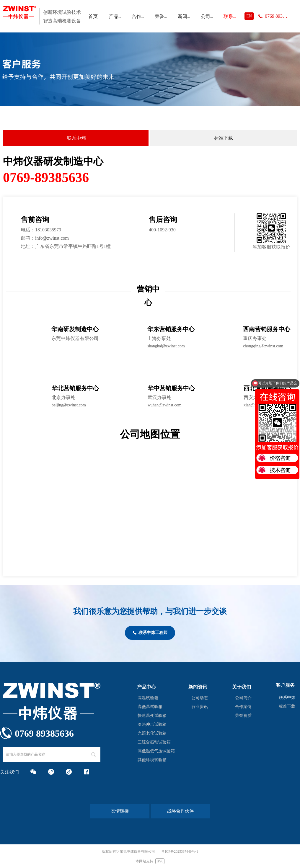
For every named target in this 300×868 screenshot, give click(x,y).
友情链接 (120, 811)
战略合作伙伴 (180, 811)
